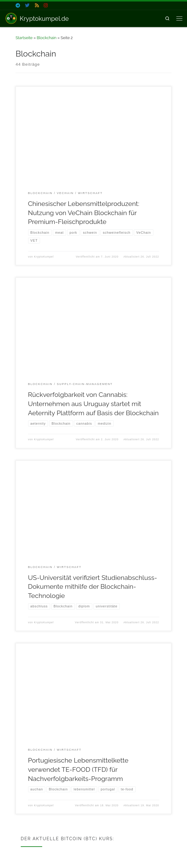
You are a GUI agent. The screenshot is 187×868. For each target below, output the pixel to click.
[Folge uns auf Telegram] (18, 6)
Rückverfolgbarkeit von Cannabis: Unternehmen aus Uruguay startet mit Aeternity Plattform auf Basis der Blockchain (94, 404)
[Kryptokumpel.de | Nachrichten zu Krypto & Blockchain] (11, 18)
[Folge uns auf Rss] (37, 6)
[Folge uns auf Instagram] (46, 6)
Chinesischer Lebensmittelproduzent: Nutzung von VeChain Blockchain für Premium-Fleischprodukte (84, 213)
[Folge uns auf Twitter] (27, 6)
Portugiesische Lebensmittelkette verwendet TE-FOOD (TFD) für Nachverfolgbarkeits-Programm (78, 770)
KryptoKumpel (44, 257)
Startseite (24, 38)
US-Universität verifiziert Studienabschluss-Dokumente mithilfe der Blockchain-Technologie (93, 587)
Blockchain (46, 38)
